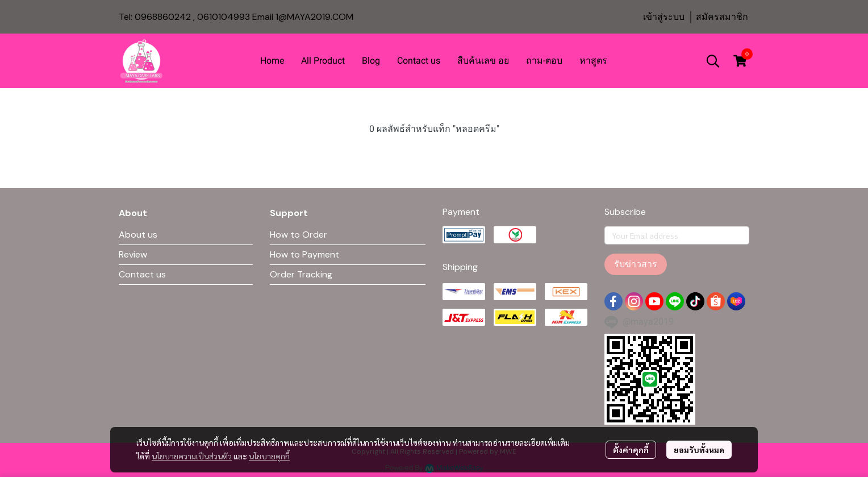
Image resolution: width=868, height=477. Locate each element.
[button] (713, 61)
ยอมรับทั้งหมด (699, 450)
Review (133, 254)
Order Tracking (301, 274)
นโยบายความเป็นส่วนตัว (192, 456)
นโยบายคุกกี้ (269, 456)
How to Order (299, 235)
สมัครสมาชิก (722, 17)
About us (138, 235)
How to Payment (304, 254)
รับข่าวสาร (636, 264)
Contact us (142, 274)
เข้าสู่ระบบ (664, 17)
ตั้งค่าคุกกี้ (631, 450)
